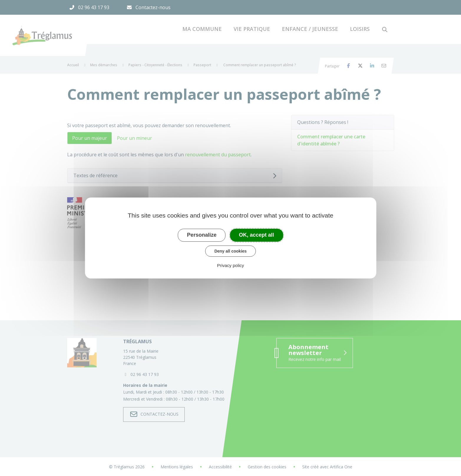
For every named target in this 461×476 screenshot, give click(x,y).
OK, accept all (256, 235)
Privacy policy (231, 265)
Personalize (202, 235)
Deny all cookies (231, 251)
